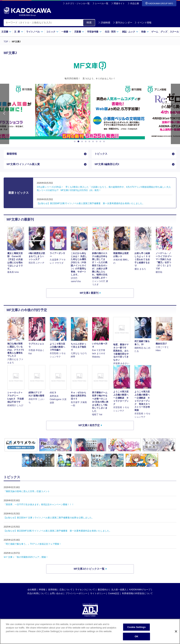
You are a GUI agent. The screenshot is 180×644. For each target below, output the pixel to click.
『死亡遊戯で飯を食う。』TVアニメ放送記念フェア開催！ (32, 544)
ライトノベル (35, 32)
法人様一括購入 (119, 590)
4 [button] (86, 141)
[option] (90, 111)
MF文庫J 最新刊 (89, 293)
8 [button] (101, 141)
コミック (52, 32)
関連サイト (119, 3)
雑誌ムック (130, 32)
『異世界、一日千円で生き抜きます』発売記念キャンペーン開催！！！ (39, 505)
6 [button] (94, 141)
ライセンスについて (85, 590)
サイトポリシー (98, 594)
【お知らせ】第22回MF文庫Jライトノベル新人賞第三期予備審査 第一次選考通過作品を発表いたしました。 (91, 204)
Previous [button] (5, 114)
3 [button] (83, 141)
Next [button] (175, 114)
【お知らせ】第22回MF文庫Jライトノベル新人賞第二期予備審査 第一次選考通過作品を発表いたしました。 (58, 531)
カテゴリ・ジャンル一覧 (78, 3)
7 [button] (97, 141)
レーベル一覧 (102, 3)
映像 (145, 32)
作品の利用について (37, 594)
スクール (174, 32)
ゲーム (155, 32)
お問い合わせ (56, 594)
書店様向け (103, 590)
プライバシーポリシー (76, 594)
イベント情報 (143, 23)
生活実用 (112, 32)
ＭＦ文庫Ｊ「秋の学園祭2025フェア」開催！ (26, 558)
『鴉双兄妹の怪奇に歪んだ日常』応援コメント (27, 492)
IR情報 (42, 590)
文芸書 (6, 32)
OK (136, 636)
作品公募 (135, 3)
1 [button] (75, 141)
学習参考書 (94, 32)
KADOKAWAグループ (140, 590)
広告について (66, 590)
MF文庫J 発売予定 (89, 426)
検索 (89, 22)
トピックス (101, 154)
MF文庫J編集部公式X (107, 165)
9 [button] (105, 141)
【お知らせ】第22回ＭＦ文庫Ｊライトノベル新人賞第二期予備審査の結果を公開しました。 (49, 518)
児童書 (79, 32)
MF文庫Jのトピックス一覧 (89, 569)
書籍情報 (12, 154)
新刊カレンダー (123, 23)
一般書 (66, 32)
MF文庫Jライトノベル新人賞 (23, 165)
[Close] (176, 631)
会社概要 (32, 590)
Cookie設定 (114, 594)
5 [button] (90, 141)
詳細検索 (104, 23)
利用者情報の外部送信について (137, 594)
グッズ (164, 32)
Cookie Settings (136, 627)
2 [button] (79, 141)
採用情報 (52, 590)
